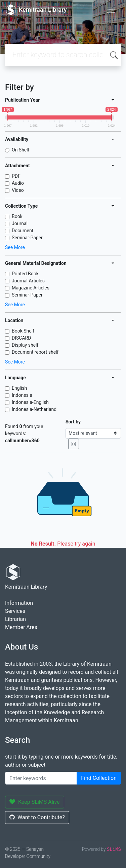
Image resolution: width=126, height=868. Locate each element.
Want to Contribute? (37, 817)
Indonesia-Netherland (34, 409)
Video (18, 190)
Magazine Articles (31, 288)
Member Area (21, 627)
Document (23, 231)
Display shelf (25, 345)
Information (19, 603)
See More (15, 247)
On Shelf (21, 150)
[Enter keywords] (41, 778)
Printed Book (25, 274)
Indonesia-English (30, 402)
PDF (16, 176)
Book (17, 216)
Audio (18, 183)
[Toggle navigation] (111, 10)
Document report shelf (35, 352)
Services (15, 611)
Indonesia (22, 395)
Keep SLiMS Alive (35, 802)
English (19, 388)
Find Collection (99, 778)
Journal (20, 223)
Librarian (15, 619)
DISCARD (21, 338)
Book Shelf (23, 331)
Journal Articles (28, 281)
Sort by (73, 422)
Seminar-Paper (27, 238)
